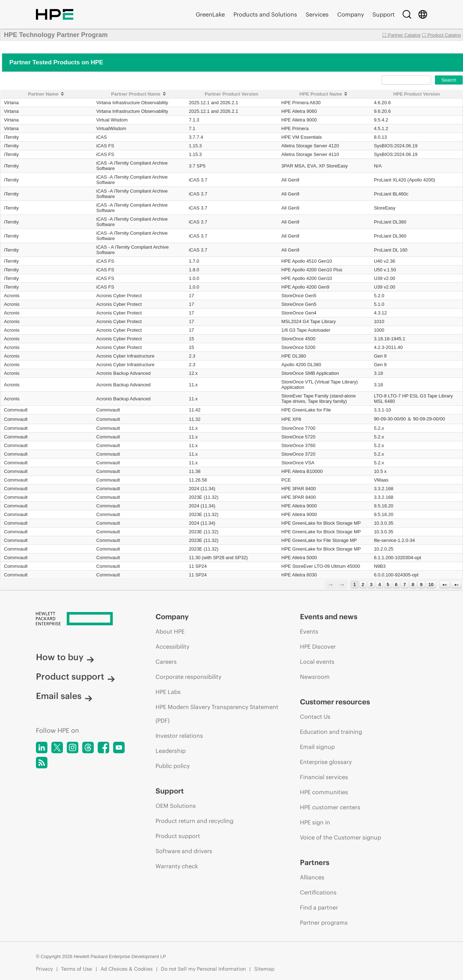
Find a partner (319, 907)
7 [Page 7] (405, 585)
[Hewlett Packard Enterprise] (82, 619)
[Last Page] (456, 585)
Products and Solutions (265, 14)
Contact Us (315, 717)
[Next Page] (445, 585)
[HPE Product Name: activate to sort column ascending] (324, 94)
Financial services (324, 777)
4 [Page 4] (379, 585)
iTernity (11, 137)
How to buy (65, 657)
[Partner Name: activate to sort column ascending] (47, 94)
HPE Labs (168, 692)
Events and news (329, 616)
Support (384, 14)
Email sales (64, 696)
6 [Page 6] (396, 585)
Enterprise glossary (326, 762)
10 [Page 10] (431, 585)
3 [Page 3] (371, 585)
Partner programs (324, 923)
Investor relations (179, 736)
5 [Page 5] (388, 585)
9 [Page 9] (421, 585)
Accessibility (172, 647)
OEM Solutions (176, 806)
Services (317, 14)
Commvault (16, 410)
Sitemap (264, 969)
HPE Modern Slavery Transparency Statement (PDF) (217, 714)
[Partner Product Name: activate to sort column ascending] (139, 94)
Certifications (318, 892)
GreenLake (210, 14)
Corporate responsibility (188, 677)
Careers (166, 662)
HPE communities (324, 792)
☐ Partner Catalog (401, 35)
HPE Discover (318, 647)
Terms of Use (77, 969)
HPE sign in (315, 822)
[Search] (407, 14)
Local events (317, 662)
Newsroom (315, 677)
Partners (315, 862)
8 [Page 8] (413, 585)
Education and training (331, 732)
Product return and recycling (195, 821)
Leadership (171, 751)
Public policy (173, 766)
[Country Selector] (423, 14)
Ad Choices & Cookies (127, 969)
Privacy (44, 969)
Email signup (317, 747)
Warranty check (177, 866)
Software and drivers (184, 851)
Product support (75, 676)
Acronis (12, 296)
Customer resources (335, 702)
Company (351, 14)
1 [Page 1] (354, 585)
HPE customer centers (330, 807)
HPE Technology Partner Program (56, 35)
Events (309, 631)
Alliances (312, 877)
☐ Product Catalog (441, 35)
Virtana (11, 103)
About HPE (170, 631)
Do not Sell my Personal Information (203, 969)
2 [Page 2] (363, 585)
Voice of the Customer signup (341, 837)
